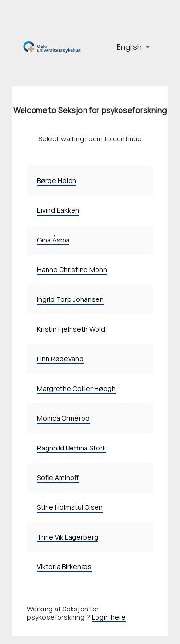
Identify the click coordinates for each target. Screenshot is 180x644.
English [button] (129, 47)
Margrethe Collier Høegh (76, 388)
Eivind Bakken (58, 210)
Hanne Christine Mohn (72, 270)
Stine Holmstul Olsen (70, 507)
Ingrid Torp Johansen (70, 299)
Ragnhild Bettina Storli (71, 448)
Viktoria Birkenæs (64, 567)
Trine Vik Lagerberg (68, 537)
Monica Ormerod (63, 418)
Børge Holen (57, 180)
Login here (109, 617)
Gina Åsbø (53, 240)
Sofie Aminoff (58, 477)
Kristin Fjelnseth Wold (71, 329)
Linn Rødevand (60, 359)
